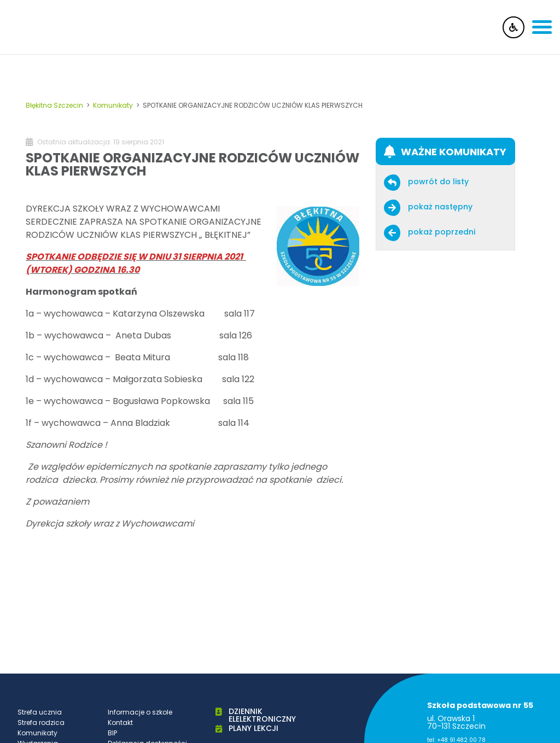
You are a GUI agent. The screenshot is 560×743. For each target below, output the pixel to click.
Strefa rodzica (41, 722)
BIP (112, 733)
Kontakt (120, 722)
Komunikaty (37, 733)
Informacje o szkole (140, 712)
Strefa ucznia (40, 712)
